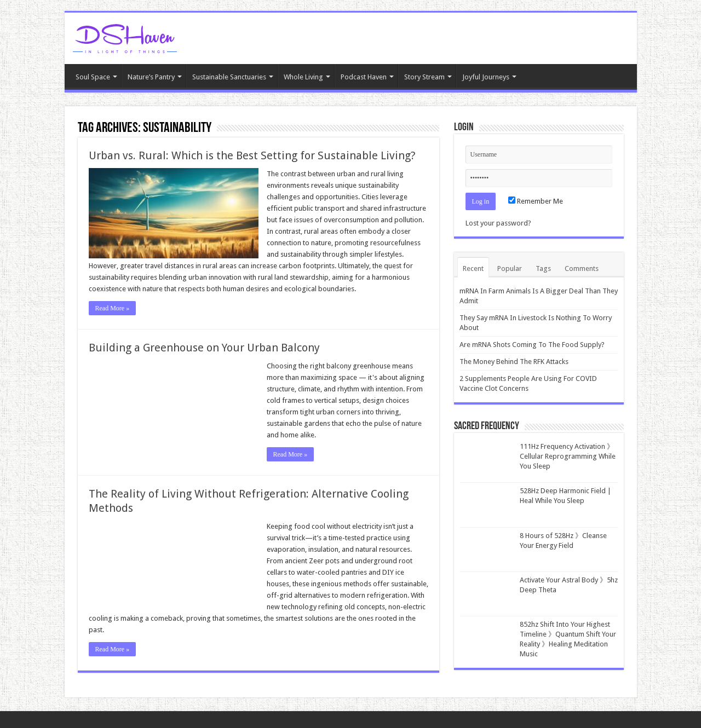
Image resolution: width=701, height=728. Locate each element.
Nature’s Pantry (151, 77)
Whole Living (303, 77)
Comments (582, 268)
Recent (473, 268)
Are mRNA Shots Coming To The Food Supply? (532, 345)
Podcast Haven (364, 77)
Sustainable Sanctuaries (229, 77)
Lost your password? (498, 223)
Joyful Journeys (486, 77)
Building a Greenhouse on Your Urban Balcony (204, 348)
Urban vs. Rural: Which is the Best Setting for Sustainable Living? (252, 155)
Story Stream (424, 77)
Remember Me (536, 201)
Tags (543, 268)
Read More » (113, 308)
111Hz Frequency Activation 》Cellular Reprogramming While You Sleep (568, 456)
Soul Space (93, 77)
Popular (510, 268)
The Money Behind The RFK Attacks (514, 362)
